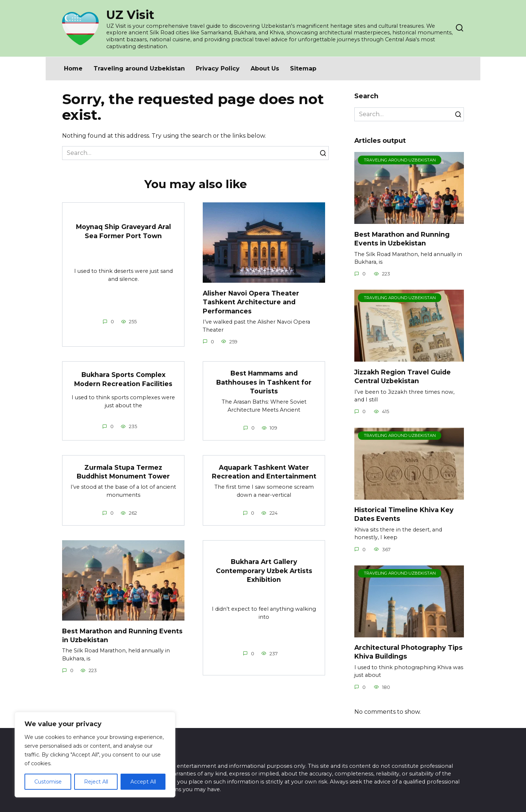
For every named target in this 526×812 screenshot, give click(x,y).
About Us (265, 68)
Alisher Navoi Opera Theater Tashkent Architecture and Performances (251, 302)
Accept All (143, 782)
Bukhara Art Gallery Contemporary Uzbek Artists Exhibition (264, 571)
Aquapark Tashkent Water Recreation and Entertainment (264, 472)
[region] (95, 755)
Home (73, 68)
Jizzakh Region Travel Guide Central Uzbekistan (403, 376)
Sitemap (303, 68)
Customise (48, 782)
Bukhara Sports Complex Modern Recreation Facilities (123, 379)
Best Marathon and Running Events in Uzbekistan (402, 239)
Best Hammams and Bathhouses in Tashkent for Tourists (264, 382)
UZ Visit (130, 15)
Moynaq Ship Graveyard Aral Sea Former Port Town (123, 231)
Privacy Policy (218, 68)
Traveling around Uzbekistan (139, 68)
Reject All (96, 782)
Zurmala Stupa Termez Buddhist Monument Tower (123, 472)
